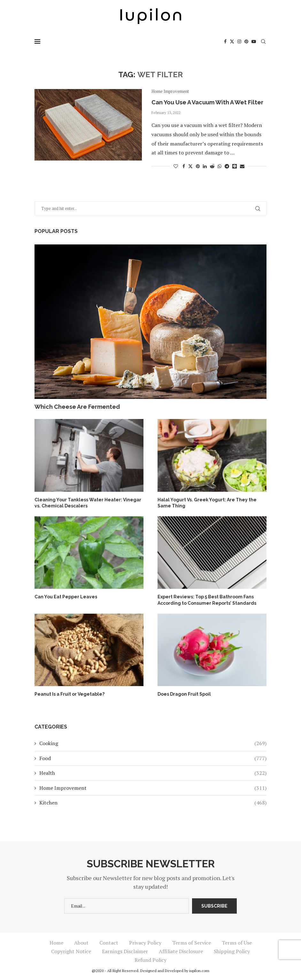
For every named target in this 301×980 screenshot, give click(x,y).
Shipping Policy (232, 951)
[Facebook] (225, 41)
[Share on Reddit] (212, 166)
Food (153, 758)
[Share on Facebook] (184, 166)
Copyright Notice (71, 951)
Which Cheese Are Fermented (77, 407)
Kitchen (153, 803)
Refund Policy (150, 960)
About (81, 943)
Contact (109, 943)
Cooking (153, 743)
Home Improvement (153, 788)
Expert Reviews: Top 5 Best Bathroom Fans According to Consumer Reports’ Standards (207, 600)
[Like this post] (176, 166)
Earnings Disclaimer (125, 951)
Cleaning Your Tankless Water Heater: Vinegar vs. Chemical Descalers (88, 503)
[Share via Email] (242, 166)
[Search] (263, 41)
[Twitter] (232, 41)
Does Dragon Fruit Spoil (184, 694)
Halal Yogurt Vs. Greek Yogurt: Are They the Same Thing (207, 503)
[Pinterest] (246, 41)
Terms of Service (192, 943)
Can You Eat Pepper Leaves (66, 597)
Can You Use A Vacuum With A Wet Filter (207, 102)
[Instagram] (239, 41)
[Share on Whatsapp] (220, 166)
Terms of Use (237, 943)
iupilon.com (199, 971)
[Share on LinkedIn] (205, 166)
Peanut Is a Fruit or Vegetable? (69, 694)
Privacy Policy (145, 943)
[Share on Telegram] (227, 166)
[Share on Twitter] (190, 166)
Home (56, 943)
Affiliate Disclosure (181, 951)
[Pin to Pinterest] (198, 166)
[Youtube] (254, 41)
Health (153, 773)
